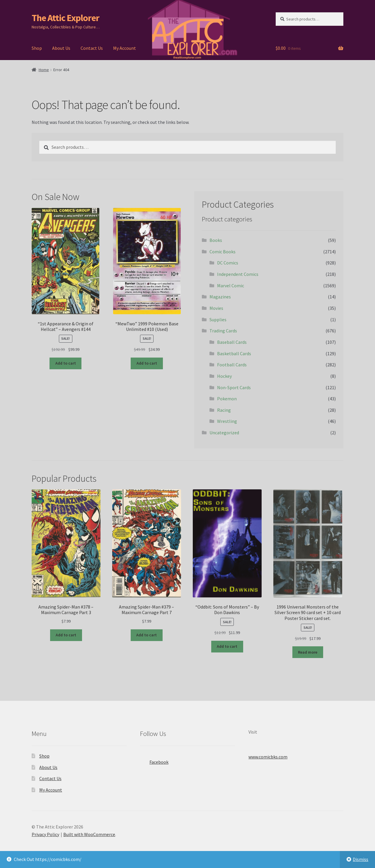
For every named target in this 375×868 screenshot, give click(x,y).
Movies (216, 308)
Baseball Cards (232, 342)
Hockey (224, 376)
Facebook (154, 760)
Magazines (220, 297)
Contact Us (92, 48)
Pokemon (227, 399)
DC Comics (228, 263)
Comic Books (223, 252)
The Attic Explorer (65, 18)
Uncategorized (224, 433)
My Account (125, 48)
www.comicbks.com (268, 757)
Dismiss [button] (360, 859)
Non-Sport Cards (234, 387)
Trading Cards (223, 331)
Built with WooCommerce (89, 834)
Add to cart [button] (66, 363)
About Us (61, 48)
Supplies (218, 319)
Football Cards (232, 365)
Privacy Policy (45, 834)
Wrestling (227, 421)
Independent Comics (238, 274)
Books (216, 240)
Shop (37, 48)
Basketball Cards (234, 353)
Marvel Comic (231, 286)
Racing (224, 410)
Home (44, 70)
